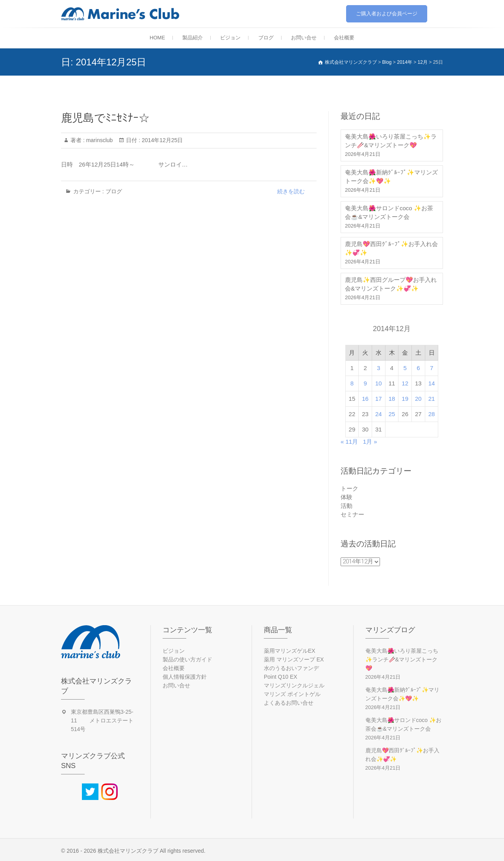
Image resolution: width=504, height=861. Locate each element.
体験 (346, 497)
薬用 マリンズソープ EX (294, 659)
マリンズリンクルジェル (294, 685)
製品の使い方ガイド (187, 659)
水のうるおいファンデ (291, 668)
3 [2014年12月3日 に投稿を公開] (378, 368)
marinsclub (99, 140)
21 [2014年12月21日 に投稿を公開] (432, 399)
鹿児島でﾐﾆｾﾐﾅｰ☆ (105, 118)
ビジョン (230, 38)
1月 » (370, 442)
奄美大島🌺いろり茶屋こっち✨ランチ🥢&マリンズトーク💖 (391, 141)
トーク (349, 488)
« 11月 (349, 442)
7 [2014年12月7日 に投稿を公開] (432, 368)
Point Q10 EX (281, 677)
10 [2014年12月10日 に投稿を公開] (379, 383)
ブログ (266, 38)
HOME (157, 38)
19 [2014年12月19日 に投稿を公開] (405, 399)
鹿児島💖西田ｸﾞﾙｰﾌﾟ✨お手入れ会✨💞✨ (391, 248)
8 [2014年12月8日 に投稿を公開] (352, 383)
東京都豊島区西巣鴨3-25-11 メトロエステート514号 (102, 720)
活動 (346, 506)
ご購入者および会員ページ (387, 14)
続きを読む (291, 191)
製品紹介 (193, 38)
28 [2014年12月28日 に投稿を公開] (432, 414)
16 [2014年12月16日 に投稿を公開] (365, 399)
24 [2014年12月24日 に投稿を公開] (379, 414)
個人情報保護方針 (185, 677)
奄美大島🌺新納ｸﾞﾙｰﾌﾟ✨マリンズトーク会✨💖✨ (391, 177)
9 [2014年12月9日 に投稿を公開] (365, 383)
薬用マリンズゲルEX (290, 651)
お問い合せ (304, 38)
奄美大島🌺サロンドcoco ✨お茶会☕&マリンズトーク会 (389, 212)
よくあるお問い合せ (289, 703)
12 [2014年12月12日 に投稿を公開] (405, 383)
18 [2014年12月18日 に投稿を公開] (392, 399)
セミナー (352, 514)
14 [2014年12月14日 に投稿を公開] (432, 383)
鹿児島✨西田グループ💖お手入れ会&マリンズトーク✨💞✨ (391, 284)
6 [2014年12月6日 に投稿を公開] (418, 368)
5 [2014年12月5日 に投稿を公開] (405, 368)
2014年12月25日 (161, 140)
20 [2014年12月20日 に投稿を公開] (418, 399)
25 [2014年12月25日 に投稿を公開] (392, 414)
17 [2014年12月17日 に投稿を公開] (379, 399)
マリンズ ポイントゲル (292, 694)
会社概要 (344, 38)
